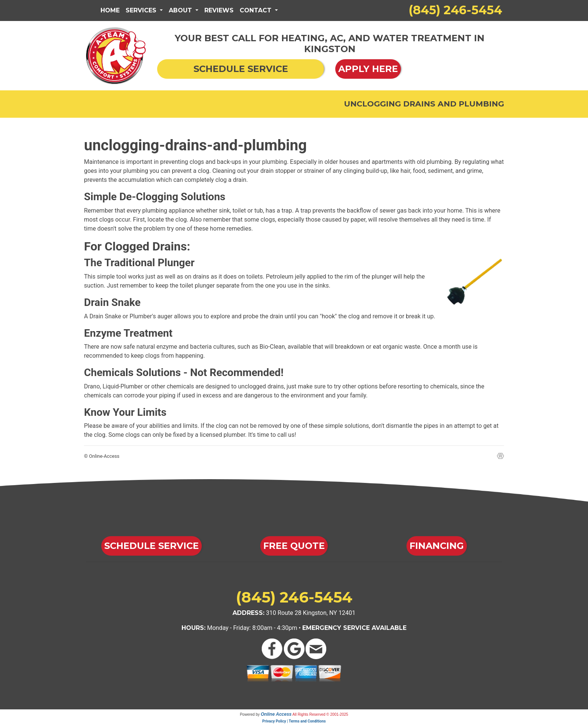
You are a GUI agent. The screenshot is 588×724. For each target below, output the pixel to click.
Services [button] (142, 10)
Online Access (276, 714)
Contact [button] (256, 10)
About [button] (181, 10)
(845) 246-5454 (455, 10)
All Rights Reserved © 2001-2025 (320, 714)
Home (110, 10)
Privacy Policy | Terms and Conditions (294, 721)
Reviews (219, 10)
